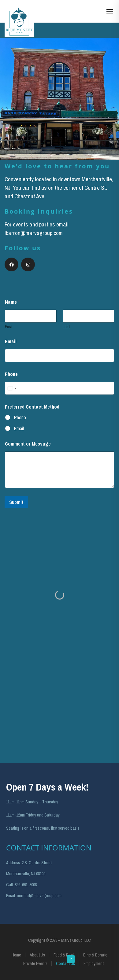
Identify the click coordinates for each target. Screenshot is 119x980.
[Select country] (12, 388)
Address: (13, 863)
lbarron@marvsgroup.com (34, 233)
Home (16, 955)
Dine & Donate (95, 955)
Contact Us (65, 963)
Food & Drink (64, 955)
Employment (94, 963)
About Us (37, 955)
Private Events (35, 963)
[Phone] (60, 388)
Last (66, 327)
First (9, 327)
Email (11, 341)
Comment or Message (28, 444)
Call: (10, 885)
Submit (16, 502)
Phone (11, 374)
